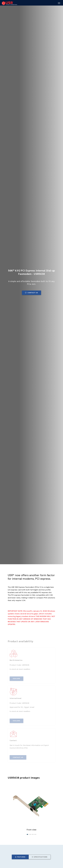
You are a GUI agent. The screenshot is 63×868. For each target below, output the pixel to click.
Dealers (16, 679)
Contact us (32, 293)
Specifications (40, 857)
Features (20, 857)
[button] (27, 834)
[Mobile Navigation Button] (59, 3)
